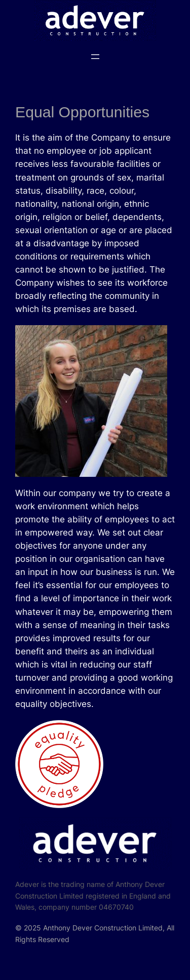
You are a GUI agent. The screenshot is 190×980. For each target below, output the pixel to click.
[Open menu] (95, 57)
